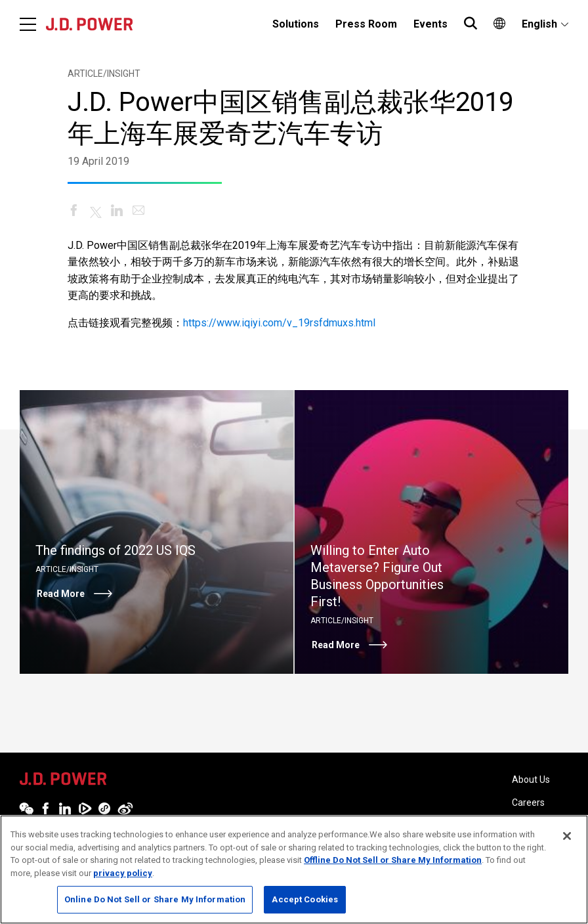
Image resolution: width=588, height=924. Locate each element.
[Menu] (28, 24)
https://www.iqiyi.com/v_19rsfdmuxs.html (279, 323)
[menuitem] (296, 24)
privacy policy (123, 873)
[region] (294, 869)
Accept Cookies (305, 899)
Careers (528, 803)
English (539, 24)
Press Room (366, 24)
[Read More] (157, 532)
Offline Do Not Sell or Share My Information (393, 860)
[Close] (567, 836)
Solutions (296, 24)
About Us (531, 780)
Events (430, 24)
